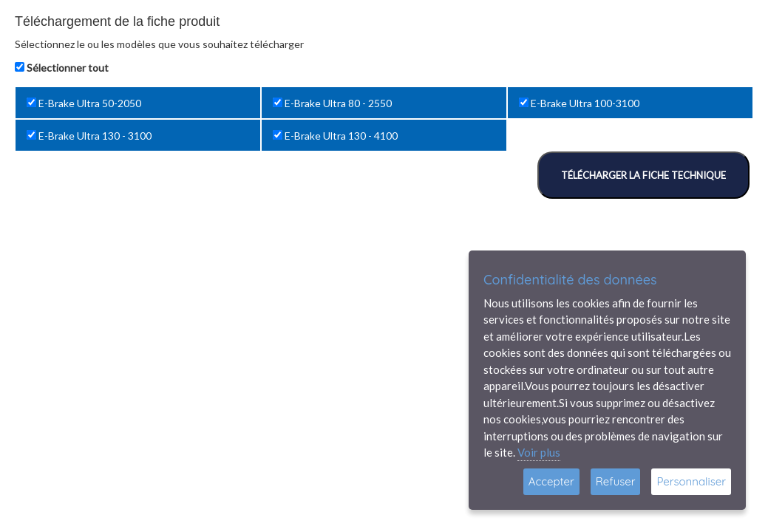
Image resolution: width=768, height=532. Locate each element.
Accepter (551, 481)
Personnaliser (691, 481)
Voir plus (539, 452)
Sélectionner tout (68, 68)
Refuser (616, 481)
